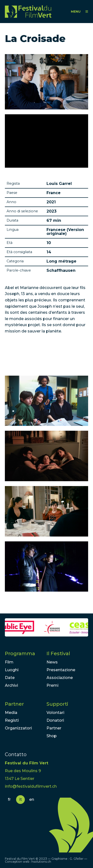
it (21, 799)
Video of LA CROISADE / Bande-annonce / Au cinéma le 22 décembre (46, 141)
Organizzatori (18, 728)
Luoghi (12, 670)
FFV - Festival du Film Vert (28, 12)
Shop (52, 736)
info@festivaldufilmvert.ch (31, 786)
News (52, 662)
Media (11, 713)
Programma (20, 653)
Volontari (55, 713)
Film (9, 662)
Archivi (11, 685)
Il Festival (58, 653)
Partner (14, 704)
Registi (12, 720)
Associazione (60, 678)
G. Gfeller (77, 859)
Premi (52, 685)
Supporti (57, 704)
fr (9, 799)
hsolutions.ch (41, 862)
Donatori (55, 720)
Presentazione (61, 670)
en (32, 799)
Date (10, 678)
